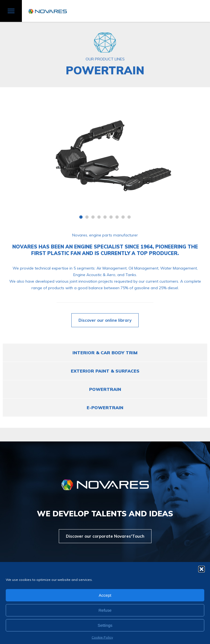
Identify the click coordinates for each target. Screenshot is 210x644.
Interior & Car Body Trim (105, 353)
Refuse (105, 610)
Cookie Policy (102, 637)
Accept (105, 595)
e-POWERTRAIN (105, 408)
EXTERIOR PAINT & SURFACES (105, 371)
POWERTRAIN (105, 389)
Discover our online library (105, 320)
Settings (105, 625)
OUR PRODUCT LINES (105, 59)
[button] (202, 569)
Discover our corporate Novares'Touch (105, 536)
